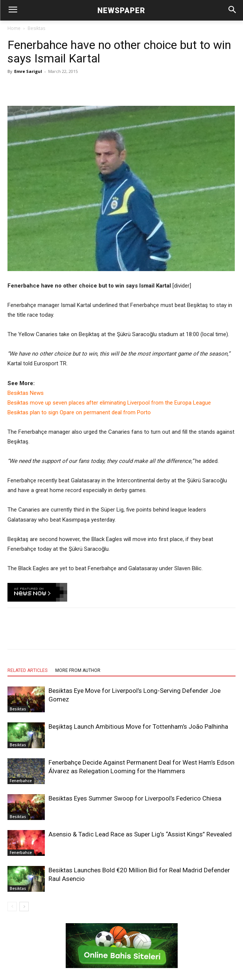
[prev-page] (12, 907)
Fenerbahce (21, 781)
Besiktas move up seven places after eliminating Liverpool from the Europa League (109, 403)
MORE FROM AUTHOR (78, 670)
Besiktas (36, 28)
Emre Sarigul (28, 71)
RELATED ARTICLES (27, 670)
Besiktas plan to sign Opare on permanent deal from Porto (79, 412)
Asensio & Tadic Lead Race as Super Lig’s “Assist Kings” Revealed (140, 834)
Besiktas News (26, 393)
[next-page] (24, 907)
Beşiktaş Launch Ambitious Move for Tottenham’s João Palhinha (138, 726)
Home (14, 28)
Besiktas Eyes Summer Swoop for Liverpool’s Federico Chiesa (135, 798)
